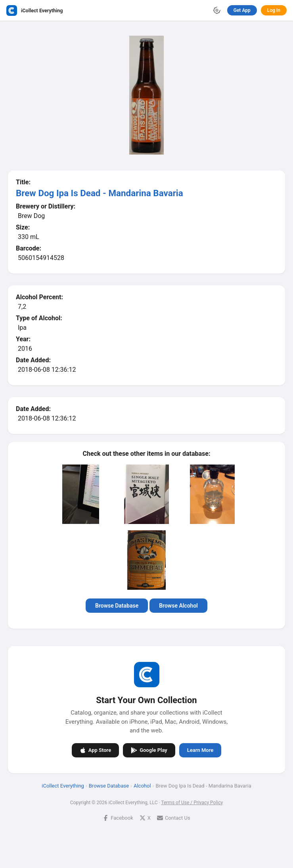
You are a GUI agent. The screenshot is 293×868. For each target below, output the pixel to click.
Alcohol (142, 785)
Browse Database (117, 606)
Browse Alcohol (178, 606)
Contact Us (174, 817)
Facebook (118, 817)
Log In (274, 10)
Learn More (200, 750)
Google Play (149, 750)
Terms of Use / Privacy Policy (192, 802)
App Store (95, 750)
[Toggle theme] (217, 10)
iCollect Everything (63, 785)
